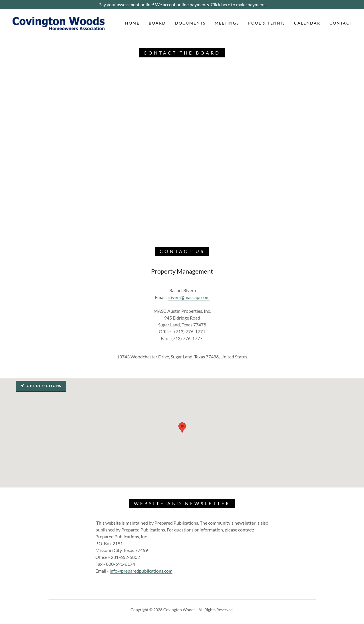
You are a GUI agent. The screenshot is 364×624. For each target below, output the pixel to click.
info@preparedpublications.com (141, 571)
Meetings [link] (227, 23)
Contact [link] (341, 23)
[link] (59, 22)
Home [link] (132, 23)
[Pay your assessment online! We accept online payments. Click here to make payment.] (182, 5)
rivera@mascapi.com (189, 297)
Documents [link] (190, 23)
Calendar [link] (307, 23)
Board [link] (157, 23)
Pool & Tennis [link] (267, 23)
